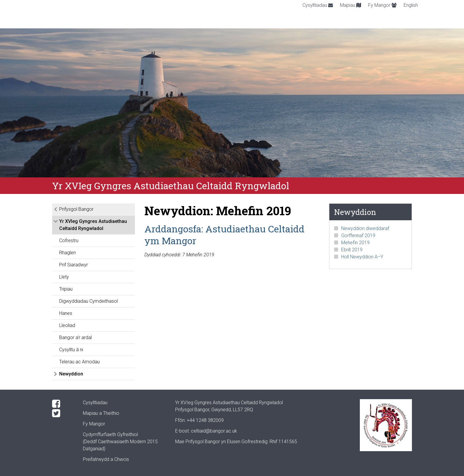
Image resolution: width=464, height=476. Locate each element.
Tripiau (66, 289)
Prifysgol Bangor (76, 209)
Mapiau (351, 5)
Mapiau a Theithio (101, 413)
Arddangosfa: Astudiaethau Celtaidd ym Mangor (224, 235)
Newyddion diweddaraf (365, 228)
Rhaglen (67, 253)
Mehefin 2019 (355, 243)
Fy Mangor (382, 5)
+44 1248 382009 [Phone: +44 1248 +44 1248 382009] (205, 420)
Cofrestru (69, 241)
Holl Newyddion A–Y (362, 257)
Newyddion (71, 374)
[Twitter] (63, 413)
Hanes (66, 313)
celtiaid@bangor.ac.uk (214, 431)
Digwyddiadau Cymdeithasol (88, 301)
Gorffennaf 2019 (358, 235)
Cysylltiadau (318, 5)
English (411, 5)
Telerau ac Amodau (79, 362)
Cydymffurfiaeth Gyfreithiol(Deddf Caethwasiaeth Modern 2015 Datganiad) (120, 442)
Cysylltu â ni (71, 350)
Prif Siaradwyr (74, 265)
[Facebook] (63, 404)
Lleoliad (67, 325)
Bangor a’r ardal (75, 337)
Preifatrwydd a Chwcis (106, 459)
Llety (64, 277)
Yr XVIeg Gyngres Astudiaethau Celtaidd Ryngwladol (93, 225)
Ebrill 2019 (352, 250)
